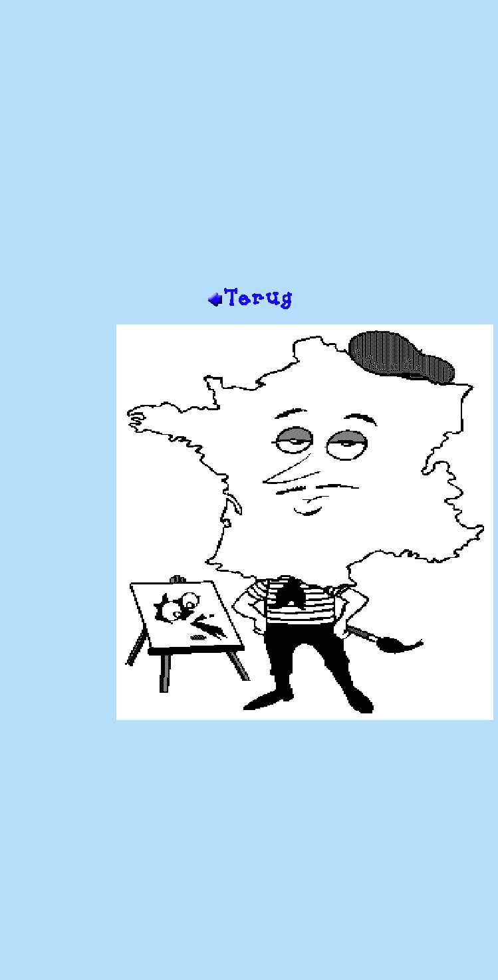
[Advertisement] (246, 149)
